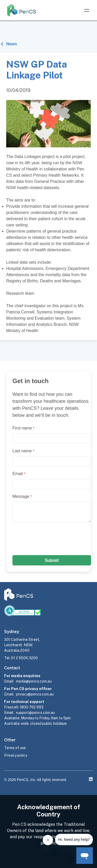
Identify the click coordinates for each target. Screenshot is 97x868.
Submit (52, 560)
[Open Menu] (87, 10)
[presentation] (52, 539)
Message (22, 496)
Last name (23, 451)
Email (19, 474)
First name (23, 428)
